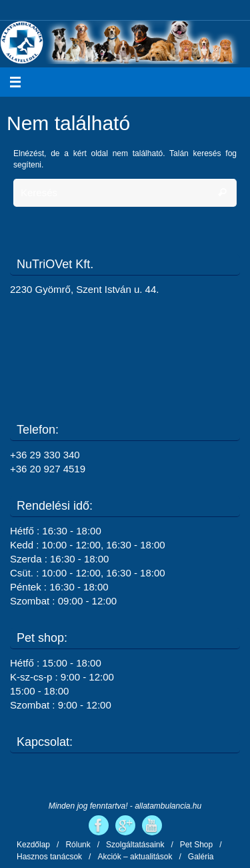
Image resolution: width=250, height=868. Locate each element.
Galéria (201, 857)
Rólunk (78, 845)
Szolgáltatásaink (135, 845)
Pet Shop (196, 845)
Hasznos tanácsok (49, 857)
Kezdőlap (33, 845)
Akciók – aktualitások (135, 857)
